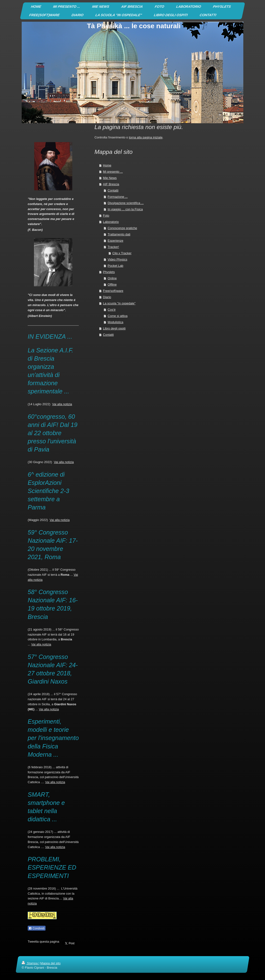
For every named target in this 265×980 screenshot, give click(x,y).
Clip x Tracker (122, 253)
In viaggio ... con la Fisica (125, 209)
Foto (106, 216)
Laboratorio (111, 222)
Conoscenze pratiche (122, 228)
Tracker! (113, 247)
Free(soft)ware (113, 291)
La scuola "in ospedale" (119, 303)
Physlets (109, 272)
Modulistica (116, 322)
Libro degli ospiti (114, 328)
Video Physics (117, 259)
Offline (112, 284)
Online (112, 278)
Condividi (37, 928)
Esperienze (116, 241)
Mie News (110, 178)
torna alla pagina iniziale (146, 137)
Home (107, 165)
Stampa (30, 963)
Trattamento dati (119, 234)
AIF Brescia (111, 184)
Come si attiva (118, 316)
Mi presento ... (113, 172)
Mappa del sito (50, 963)
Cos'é (112, 310)
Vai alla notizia (62, 404)
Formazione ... (118, 197)
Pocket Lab (116, 266)
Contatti (113, 190)
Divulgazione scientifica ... (126, 203)
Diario (107, 297)
